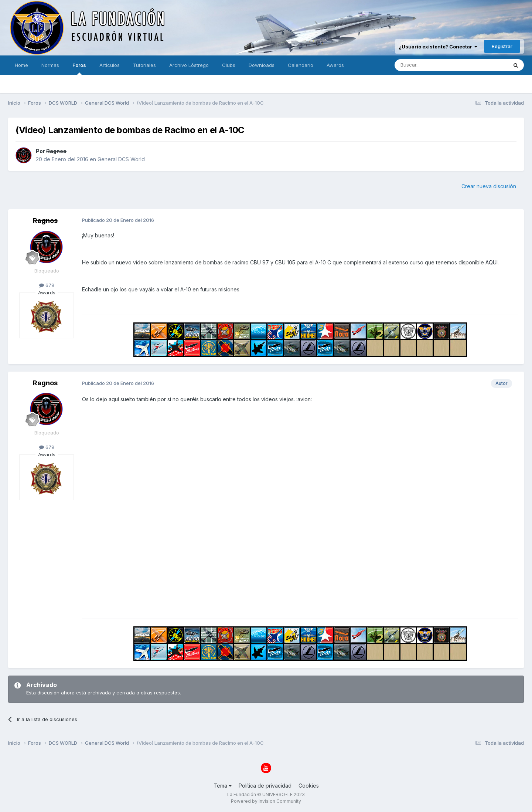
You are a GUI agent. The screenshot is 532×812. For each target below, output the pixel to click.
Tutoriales (144, 65)
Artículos (110, 65)
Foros (79, 68)
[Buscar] (428, 65)
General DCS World (121, 159)
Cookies (309, 786)
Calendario (301, 65)
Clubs (229, 65)
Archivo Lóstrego (189, 65)
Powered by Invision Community (266, 801)
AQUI (492, 262)
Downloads (262, 65)
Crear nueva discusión (489, 186)
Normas (50, 65)
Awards (335, 65)
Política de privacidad (265, 786)
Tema (223, 786)
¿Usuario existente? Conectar (438, 47)
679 (47, 285)
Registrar (502, 46)
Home (21, 65)
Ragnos (56, 151)
